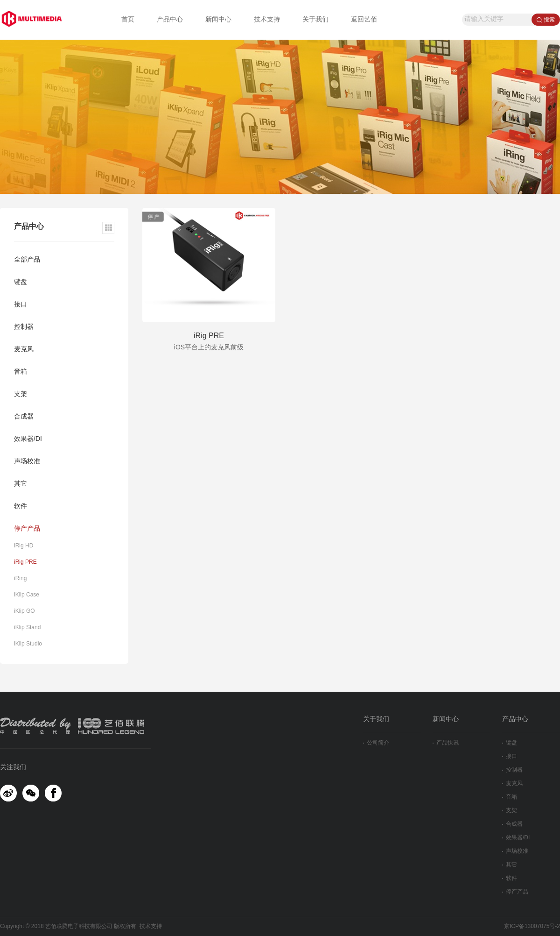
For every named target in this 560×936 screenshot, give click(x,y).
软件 (21, 507)
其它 (21, 484)
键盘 (21, 282)
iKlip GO (24, 611)
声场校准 (27, 462)
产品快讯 (446, 743)
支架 (21, 394)
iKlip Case (27, 595)
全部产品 (27, 260)
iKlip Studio (28, 644)
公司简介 (376, 743)
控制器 (24, 327)
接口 (21, 305)
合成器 (24, 417)
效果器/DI (28, 439)
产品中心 (170, 20)
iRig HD (24, 546)
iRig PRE (25, 562)
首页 (128, 20)
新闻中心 (218, 20)
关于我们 (315, 20)
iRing (20, 578)
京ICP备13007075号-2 (532, 926)
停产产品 (27, 529)
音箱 (21, 372)
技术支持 (267, 20)
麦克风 (24, 350)
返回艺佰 (364, 20)
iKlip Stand (27, 628)
